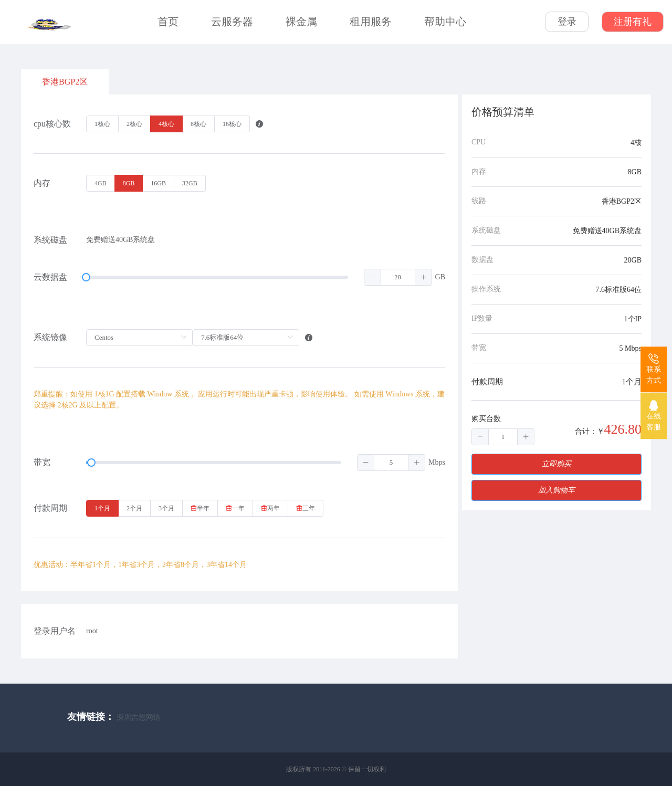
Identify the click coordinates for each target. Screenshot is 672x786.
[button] (373, 277)
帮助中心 (445, 22)
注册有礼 (633, 22)
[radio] (102, 124)
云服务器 (232, 22)
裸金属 (301, 22)
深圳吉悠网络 (139, 717)
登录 (567, 22)
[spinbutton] (398, 277)
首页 (168, 22)
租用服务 (371, 22)
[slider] (259, 277)
